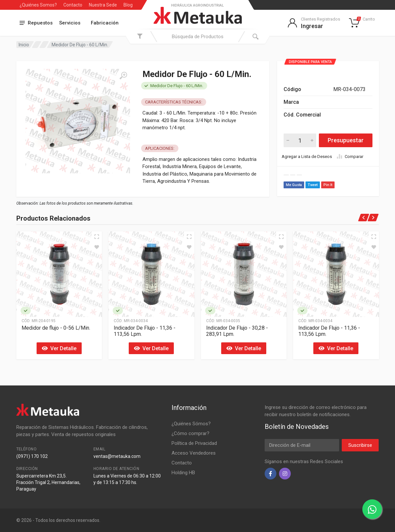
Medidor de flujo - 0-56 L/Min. (56, 328)
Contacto (73, 5)
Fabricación (105, 23)
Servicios (70, 23)
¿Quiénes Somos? (38, 5)
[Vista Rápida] (97, 237)
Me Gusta (294, 185)
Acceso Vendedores (194, 453)
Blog (128, 5)
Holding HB (183, 473)
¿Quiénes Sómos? (191, 424)
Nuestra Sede (103, 5)
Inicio (24, 45)
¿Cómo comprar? (190, 433)
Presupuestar (346, 140)
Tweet (313, 185)
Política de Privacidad (194, 443)
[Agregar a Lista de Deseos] (97, 247)
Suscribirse (360, 445)
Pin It (328, 185)
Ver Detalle (59, 348)
